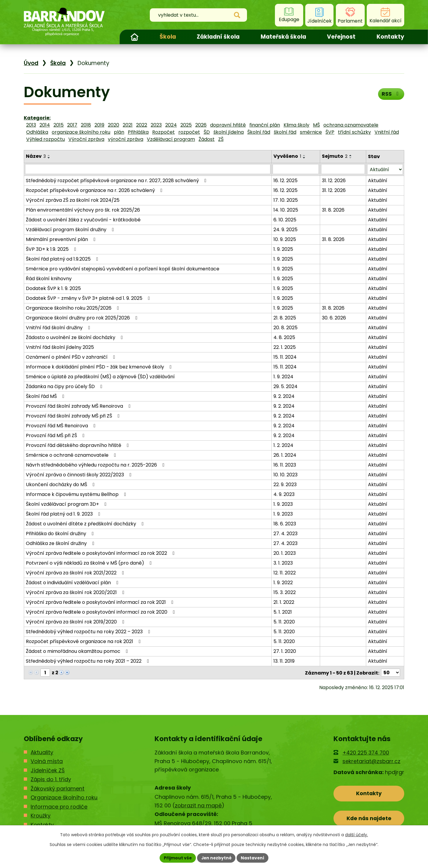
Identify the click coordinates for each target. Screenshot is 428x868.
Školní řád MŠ (46, 396)
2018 (86, 125)
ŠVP (330, 132)
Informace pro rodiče (59, 806)
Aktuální (378, 180)
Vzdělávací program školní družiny (71, 229)
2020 (114, 125)
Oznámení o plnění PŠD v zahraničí (71, 357)
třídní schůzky (354, 132)
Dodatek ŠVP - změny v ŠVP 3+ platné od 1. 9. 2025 (89, 298)
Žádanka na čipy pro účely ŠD (65, 386)
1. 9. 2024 (283, 376)
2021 (128, 125)
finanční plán (265, 125)
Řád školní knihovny (49, 278)
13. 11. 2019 (284, 661)
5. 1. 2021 (283, 612)
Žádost (207, 139)
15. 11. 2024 (285, 357)
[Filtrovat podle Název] (148, 169)
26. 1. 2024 (285, 455)
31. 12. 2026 (334, 180)
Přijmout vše (177, 858)
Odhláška (37, 132)
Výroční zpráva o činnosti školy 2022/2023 (80, 474)
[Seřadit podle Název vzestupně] (49, 155)
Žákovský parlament (58, 788)
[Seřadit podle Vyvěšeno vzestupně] (304, 155)
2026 (201, 125)
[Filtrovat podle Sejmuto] (343, 169)
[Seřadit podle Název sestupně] (49, 158)
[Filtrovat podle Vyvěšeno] (296, 169)
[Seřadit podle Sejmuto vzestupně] (351, 155)
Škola (168, 37)
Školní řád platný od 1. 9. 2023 (64, 514)
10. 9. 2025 (285, 239)
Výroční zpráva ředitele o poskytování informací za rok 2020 (101, 612)
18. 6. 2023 (285, 523)
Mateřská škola (283, 37)
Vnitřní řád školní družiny (59, 327)
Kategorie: (37, 118)
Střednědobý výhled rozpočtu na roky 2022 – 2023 (89, 631)
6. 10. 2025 (285, 219)
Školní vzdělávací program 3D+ (67, 504)
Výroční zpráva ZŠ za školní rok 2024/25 (73, 200)
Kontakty (390, 37)
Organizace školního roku (64, 797)
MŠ (316, 125)
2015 (59, 125)
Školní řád (259, 132)
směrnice (311, 132)
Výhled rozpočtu (45, 139)
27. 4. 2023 (285, 533)
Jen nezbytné (216, 858)
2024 (171, 125)
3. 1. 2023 (283, 563)
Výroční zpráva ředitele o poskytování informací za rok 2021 (101, 602)
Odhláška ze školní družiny (61, 543)
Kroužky (41, 815)
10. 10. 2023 (285, 474)
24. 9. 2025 (285, 229)
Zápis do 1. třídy (51, 779)
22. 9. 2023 (285, 484)
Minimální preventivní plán (62, 239)
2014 (45, 125)
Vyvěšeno (287, 156)
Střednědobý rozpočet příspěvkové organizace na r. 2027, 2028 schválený (117, 180)
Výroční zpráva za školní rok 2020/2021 (76, 592)
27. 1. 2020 (285, 651)
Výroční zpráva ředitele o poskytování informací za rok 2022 (101, 553)
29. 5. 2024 (285, 386)
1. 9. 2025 (283, 249)
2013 (31, 125)
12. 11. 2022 (285, 572)
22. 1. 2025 (285, 347)
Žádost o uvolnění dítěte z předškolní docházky (86, 523)
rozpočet (189, 132)
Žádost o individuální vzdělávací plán (73, 582)
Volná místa (47, 761)
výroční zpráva (126, 139)
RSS (391, 94)
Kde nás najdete (369, 818)
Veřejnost (341, 37)
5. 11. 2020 (284, 622)
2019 (99, 125)
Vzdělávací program (171, 139)
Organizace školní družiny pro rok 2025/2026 (83, 318)
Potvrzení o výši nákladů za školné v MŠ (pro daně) (90, 563)
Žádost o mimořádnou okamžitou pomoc (78, 651)
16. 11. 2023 (285, 465)
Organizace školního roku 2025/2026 (73, 308)
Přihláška (138, 132)
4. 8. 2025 (284, 337)
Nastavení (253, 858)
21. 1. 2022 (284, 602)
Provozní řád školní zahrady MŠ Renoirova (79, 406)
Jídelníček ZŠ (48, 770)
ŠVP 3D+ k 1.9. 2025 (52, 249)
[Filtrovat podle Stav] (385, 169)
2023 (156, 125)
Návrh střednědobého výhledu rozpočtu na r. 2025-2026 (96, 465)
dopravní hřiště (228, 125)
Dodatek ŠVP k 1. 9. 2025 (53, 288)
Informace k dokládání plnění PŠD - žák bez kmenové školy (100, 367)
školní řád (285, 132)
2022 (142, 125)
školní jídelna (229, 132)
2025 (186, 125)
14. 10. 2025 (286, 210)
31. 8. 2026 (333, 210)
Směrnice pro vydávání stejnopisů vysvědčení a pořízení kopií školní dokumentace (123, 268)
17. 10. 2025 (286, 200)
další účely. (357, 835)
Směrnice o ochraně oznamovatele (72, 455)
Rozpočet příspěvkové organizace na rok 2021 (84, 641)
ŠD (207, 132)
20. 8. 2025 (285, 327)
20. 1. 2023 (285, 553)
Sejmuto (335, 156)
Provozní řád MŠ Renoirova (62, 425)
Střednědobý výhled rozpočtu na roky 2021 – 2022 (88, 661)
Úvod (134, 37)
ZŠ (221, 139)
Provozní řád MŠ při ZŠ (56, 435)
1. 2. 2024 (283, 445)
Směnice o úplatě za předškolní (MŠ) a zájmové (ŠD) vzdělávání (100, 376)
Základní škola (218, 37)
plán (119, 132)
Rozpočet (163, 132)
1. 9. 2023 (283, 504)
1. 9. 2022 (283, 582)
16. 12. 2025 (285, 180)
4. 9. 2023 (284, 494)
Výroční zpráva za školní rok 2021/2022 (76, 572)
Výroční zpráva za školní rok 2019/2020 (76, 622)
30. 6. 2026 (334, 318)
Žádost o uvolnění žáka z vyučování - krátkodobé (83, 219)
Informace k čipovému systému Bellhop (77, 494)
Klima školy (296, 125)
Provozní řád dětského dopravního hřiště (78, 445)
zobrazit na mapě (198, 805)
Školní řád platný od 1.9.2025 (63, 259)
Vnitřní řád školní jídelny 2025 (60, 347)
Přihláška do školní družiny (61, 533)
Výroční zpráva (86, 139)
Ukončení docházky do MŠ (61, 484)
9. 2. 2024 (284, 396)
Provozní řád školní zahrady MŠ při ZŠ (74, 416)
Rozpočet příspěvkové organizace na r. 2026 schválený (95, 190)
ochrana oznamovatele (351, 125)
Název (36, 156)
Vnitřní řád (387, 132)
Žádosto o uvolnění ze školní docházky (75, 337)
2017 (72, 125)
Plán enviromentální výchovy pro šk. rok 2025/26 (83, 210)
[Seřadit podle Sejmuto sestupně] (351, 158)
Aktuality (42, 752)
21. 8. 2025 (285, 318)
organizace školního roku (81, 132)
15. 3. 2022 (285, 592)
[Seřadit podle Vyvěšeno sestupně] (304, 158)
